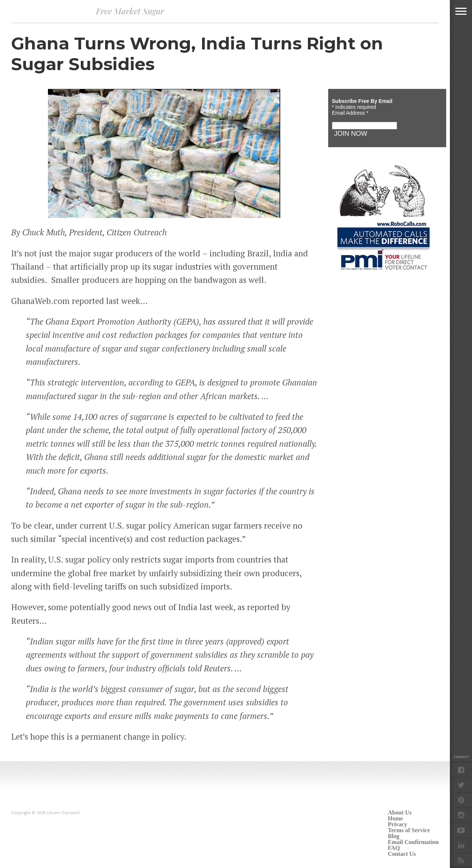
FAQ (394, 848)
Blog (394, 836)
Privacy (398, 824)
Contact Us (402, 854)
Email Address (350, 113)
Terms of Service (409, 830)
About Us (400, 812)
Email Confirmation (413, 842)
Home (395, 818)
